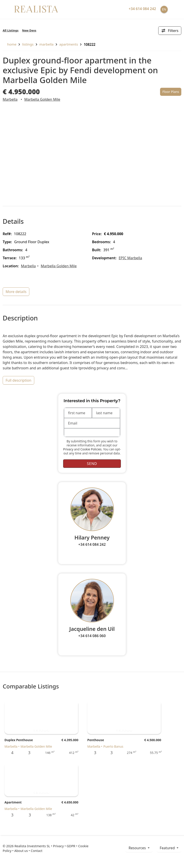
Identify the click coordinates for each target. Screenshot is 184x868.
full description (18, 380)
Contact (36, 851)
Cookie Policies (91, 449)
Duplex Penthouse (19, 740)
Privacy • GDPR (64, 846)
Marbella (46, 44)
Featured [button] (168, 848)
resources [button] (138, 848)
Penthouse (96, 740)
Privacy (68, 449)
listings (28, 44)
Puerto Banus (113, 746)
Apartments (69, 44)
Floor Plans (171, 92)
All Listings (11, 30)
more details (16, 292)
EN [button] (164, 9)
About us (21, 851)
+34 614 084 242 (92, 544)
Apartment (13, 802)
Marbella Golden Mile (42, 99)
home (10, 44)
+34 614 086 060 (92, 636)
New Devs (29, 30)
